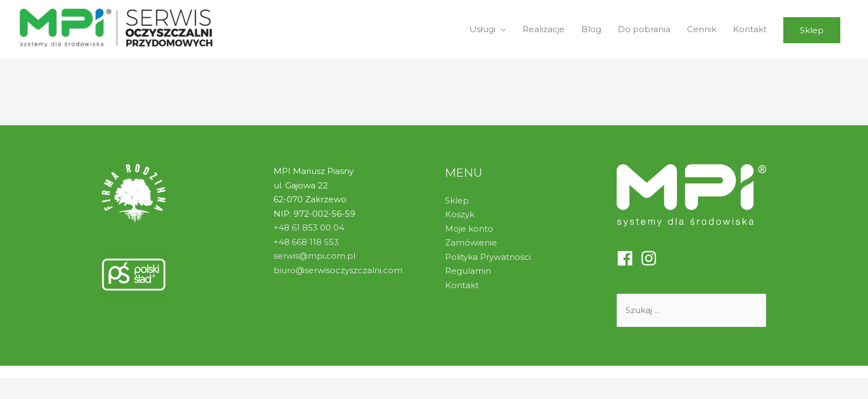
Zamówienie (471, 242)
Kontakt (750, 29)
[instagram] (651, 258)
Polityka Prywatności (488, 257)
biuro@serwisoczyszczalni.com (338, 270)
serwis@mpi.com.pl (314, 256)
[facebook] (627, 258)
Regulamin (468, 271)
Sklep (457, 200)
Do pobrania (644, 29)
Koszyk (460, 214)
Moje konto (469, 229)
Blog (591, 29)
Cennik (702, 29)
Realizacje (544, 29)
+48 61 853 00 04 (309, 227)
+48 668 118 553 (306, 242)
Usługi (482, 29)
